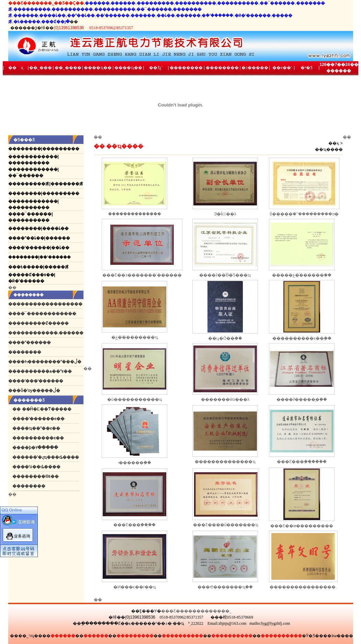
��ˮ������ (34, 342)
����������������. (303, 587)
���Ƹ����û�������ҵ (226, 525)
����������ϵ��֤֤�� (302, 338)
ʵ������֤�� (134, 463)
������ (29, 352)
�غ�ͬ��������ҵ (135, 337)
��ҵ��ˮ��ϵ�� (40, 428)
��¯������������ (47, 314)
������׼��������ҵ (225, 462)
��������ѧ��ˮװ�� (44, 371)
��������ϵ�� (42, 438)
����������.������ (50, 333)
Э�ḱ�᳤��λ (225, 214)
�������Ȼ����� (43, 323)
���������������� (49, 304)
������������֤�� (135, 214)
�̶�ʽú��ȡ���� (40, 467)
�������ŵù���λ (225, 399)
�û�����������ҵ (135, 399)
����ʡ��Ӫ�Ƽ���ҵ (225, 275)
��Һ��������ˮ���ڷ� (49, 362)
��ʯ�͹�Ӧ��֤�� (225, 338)
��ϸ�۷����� (39, 448)
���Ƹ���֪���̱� (134, 525)
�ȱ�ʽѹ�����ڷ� (38, 391)
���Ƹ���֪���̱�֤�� (302, 462)
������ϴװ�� (40, 476)
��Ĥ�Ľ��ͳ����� (47, 409)
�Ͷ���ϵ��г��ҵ (135, 587)
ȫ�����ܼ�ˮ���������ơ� (304, 214)
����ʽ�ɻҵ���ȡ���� (50, 457)
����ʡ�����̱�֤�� (302, 399)
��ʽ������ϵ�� (43, 419)
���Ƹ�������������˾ (196, 611)
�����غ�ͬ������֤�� (302, 275)
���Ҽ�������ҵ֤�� (225, 587)
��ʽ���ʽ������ (40, 381)
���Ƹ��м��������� (302, 526)
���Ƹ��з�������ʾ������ (142, 275)
